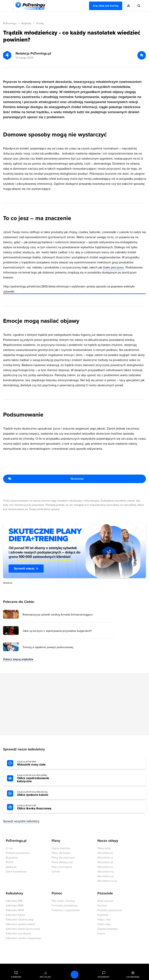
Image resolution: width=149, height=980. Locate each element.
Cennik (56, 872)
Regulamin (12, 858)
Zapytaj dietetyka (107, 929)
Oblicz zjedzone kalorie (38, 794)
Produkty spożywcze (110, 910)
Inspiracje (103, 915)
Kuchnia (102, 906)
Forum (101, 934)
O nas (9, 848)
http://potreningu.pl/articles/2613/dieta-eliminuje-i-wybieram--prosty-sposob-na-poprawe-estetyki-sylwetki (69, 289)
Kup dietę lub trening (106, 6)
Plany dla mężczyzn (63, 858)
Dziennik (16, 977)
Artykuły (26, 23)
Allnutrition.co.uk (107, 881)
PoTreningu (10, 23)
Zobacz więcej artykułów (18, 659)
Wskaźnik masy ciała (38, 763)
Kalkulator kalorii (15, 915)
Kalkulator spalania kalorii (20, 924)
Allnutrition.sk (105, 862)
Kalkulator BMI (14, 901)
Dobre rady (104, 924)
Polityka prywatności (18, 853)
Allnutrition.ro (105, 867)
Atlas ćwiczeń (105, 901)
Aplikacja (11, 867)
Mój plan (45, 977)
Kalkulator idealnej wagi (20, 920)
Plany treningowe (62, 867)
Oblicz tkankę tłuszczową (38, 807)
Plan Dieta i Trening (63, 901)
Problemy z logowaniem (66, 910)
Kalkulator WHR (15, 910)
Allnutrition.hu (106, 872)
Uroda (40, 23)
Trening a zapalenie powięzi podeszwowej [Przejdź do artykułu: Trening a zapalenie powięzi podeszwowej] (48, 647)
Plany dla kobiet (61, 853)
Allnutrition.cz (105, 858)
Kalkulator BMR (15, 906)
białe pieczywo (113, 267)
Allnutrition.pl (105, 853)
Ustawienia (133, 977)
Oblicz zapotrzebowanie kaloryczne (38, 779)
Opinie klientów (61, 848)
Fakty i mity (104, 920)
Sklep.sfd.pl (104, 848)
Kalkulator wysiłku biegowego (23, 938)
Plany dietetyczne (62, 862)
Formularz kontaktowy (65, 906)
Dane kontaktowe (16, 872)
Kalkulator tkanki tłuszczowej (23, 929)
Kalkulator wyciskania (18, 934)
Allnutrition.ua (105, 876)
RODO (10, 862)
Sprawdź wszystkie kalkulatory (21, 821)
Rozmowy (104, 977)
